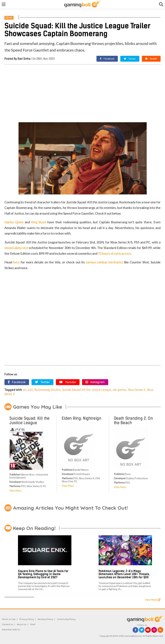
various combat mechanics (104, 262)
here (16, 262)
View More (15, 490)
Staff (33, 624)
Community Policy (66, 619)
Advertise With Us (11, 629)
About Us (22, 624)
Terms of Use (9, 619)
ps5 (30, 390)
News (9, 18)
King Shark (39, 222)
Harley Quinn (14, 222)
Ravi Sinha (24, 59)
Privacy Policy (27, 619)
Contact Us (7, 624)
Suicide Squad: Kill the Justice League (87, 390)
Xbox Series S (136, 390)
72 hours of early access (114, 253)
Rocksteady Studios (47, 390)
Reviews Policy (45, 619)
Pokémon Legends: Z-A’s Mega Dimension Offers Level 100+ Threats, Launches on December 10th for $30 (124, 574)
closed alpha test (16, 248)
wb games (119, 390)
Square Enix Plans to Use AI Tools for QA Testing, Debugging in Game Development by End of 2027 (43, 574)
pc (25, 390)
